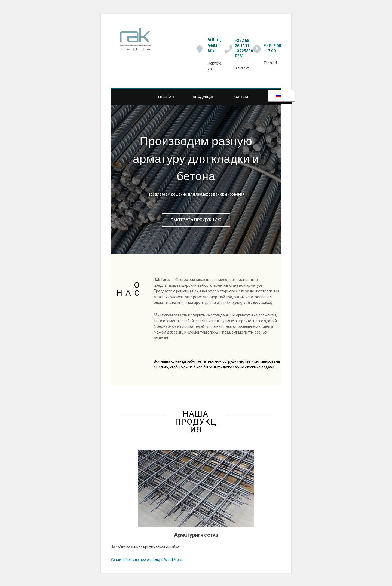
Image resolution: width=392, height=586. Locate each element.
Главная (166, 100)
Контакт (241, 100)
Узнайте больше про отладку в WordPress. (147, 563)
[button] (196, 223)
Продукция (203, 100)
